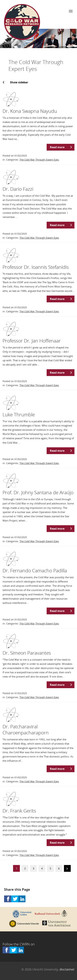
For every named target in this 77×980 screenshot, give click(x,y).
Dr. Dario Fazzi (18, 189)
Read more (57, 147)
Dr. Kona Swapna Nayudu (30, 111)
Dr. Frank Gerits (19, 811)
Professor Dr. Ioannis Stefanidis (36, 267)
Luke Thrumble (19, 414)
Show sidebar (19, 82)
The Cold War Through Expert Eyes (39, 160)
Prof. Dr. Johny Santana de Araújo (38, 492)
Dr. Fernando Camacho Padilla (35, 570)
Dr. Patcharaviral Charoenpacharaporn (26, 729)
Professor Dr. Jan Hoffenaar (32, 341)
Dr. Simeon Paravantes (27, 653)
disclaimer (67, 969)
